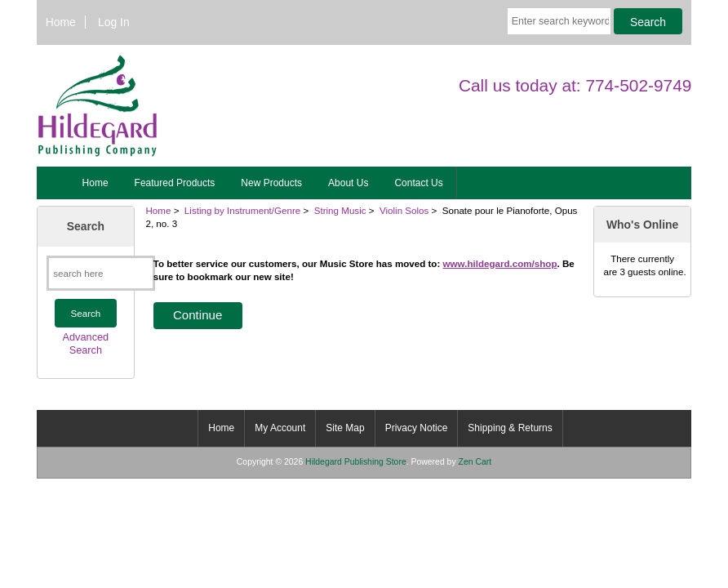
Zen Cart (475, 462)
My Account (280, 428)
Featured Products (175, 183)
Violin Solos (404, 210)
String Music (340, 210)
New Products (271, 183)
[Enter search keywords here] (559, 21)
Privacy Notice (417, 428)
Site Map (345, 428)
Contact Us (418, 183)
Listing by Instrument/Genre (242, 210)
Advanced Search (86, 343)
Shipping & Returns (510, 428)
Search (86, 226)
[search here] (101, 273)
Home (61, 22)
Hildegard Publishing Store (356, 462)
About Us (348, 183)
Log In (114, 22)
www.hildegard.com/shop (500, 263)
